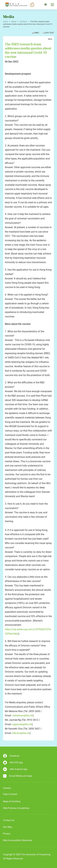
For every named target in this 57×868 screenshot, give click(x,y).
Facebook (11, 756)
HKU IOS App (13, 763)
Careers (7, 788)
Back (50, 39)
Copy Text (49, 33)
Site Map (8, 827)
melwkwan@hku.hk (23, 715)
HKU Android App (15, 769)
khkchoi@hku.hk (21, 733)
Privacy (7, 834)
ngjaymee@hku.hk (22, 724)
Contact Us (9, 820)
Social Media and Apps (18, 776)
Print (37, 33)
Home (6, 22)
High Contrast (10, 794)
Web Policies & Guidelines (16, 808)
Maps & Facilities (12, 801)
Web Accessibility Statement (18, 840)
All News (23, 22)
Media (14, 22)
